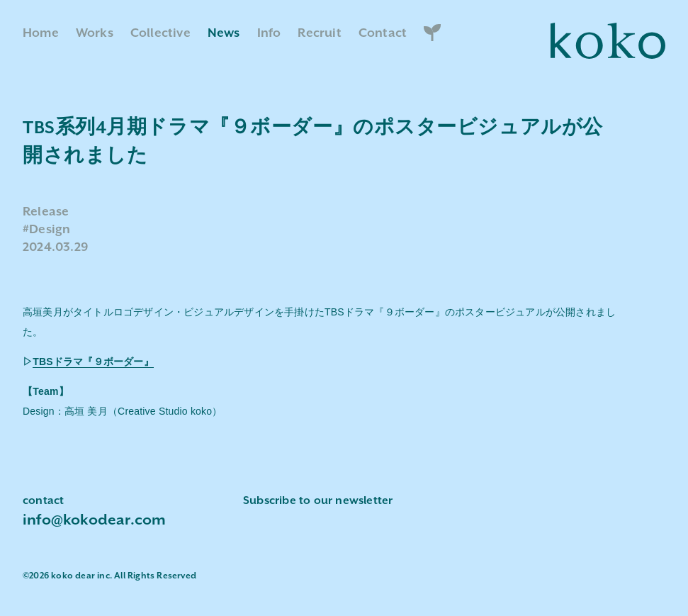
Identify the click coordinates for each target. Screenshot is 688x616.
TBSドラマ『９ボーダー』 (93, 362)
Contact (383, 33)
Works (95, 33)
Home (41, 33)
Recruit (319, 33)
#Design (46, 230)
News (224, 33)
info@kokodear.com (94, 520)
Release (46, 212)
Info (269, 33)
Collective (160, 33)
